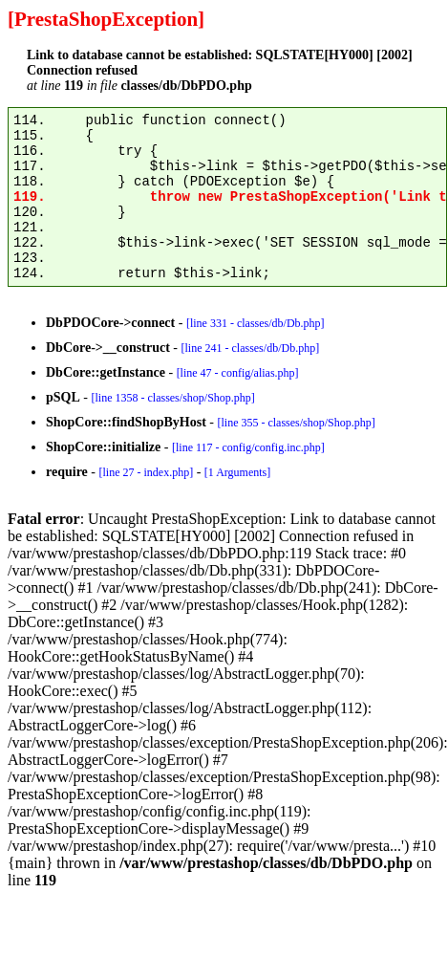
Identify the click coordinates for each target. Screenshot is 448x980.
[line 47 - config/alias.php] (238, 373)
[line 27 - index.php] (146, 472)
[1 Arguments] (237, 472)
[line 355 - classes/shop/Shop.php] (296, 423)
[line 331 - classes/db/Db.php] (256, 323)
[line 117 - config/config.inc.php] (248, 447)
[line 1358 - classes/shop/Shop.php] (172, 398)
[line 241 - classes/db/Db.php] (250, 348)
